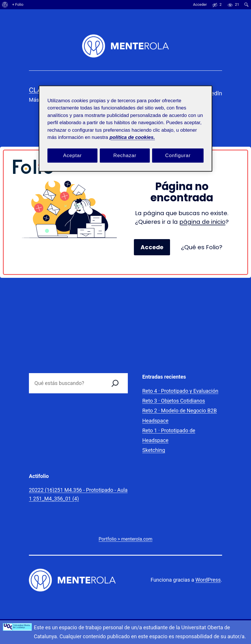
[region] (125, 129)
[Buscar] (115, 383)
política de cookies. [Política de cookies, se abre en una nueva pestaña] (132, 137)
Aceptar (72, 156)
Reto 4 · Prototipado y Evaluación (180, 391)
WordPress (208, 580)
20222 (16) (42, 490)
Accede (152, 247)
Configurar (178, 156)
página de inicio (202, 222)
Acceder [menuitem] (200, 4)
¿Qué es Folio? (202, 247)
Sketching (154, 450)
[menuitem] (5, 5)
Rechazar (125, 156)
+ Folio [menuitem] (18, 4)
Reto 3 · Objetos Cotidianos (174, 401)
